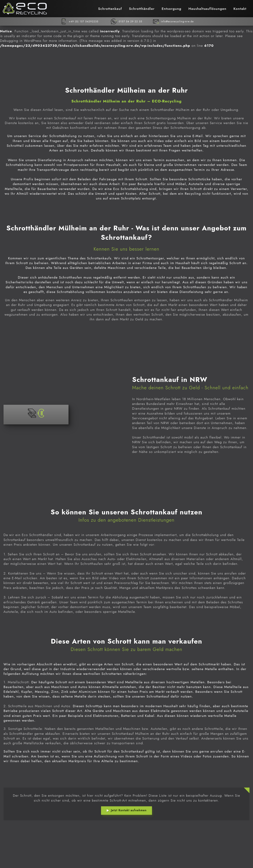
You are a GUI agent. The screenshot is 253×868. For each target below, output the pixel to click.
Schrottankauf (110, 9)
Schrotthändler (142, 9)
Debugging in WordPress (21, 41)
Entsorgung (171, 9)
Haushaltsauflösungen (207, 9)
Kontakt (240, 9)
